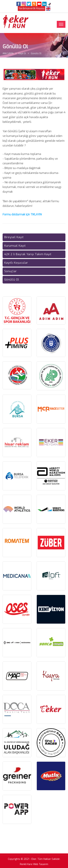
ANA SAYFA (8, 54)
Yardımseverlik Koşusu (31, 8)
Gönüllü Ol (12, 280)
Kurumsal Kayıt (15, 246)
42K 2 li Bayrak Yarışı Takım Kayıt (28, 254)
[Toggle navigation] (61, 24)
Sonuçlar (11, 271)
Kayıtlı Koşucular (16, 263)
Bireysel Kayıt (14, 237)
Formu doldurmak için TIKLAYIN (22, 214)
